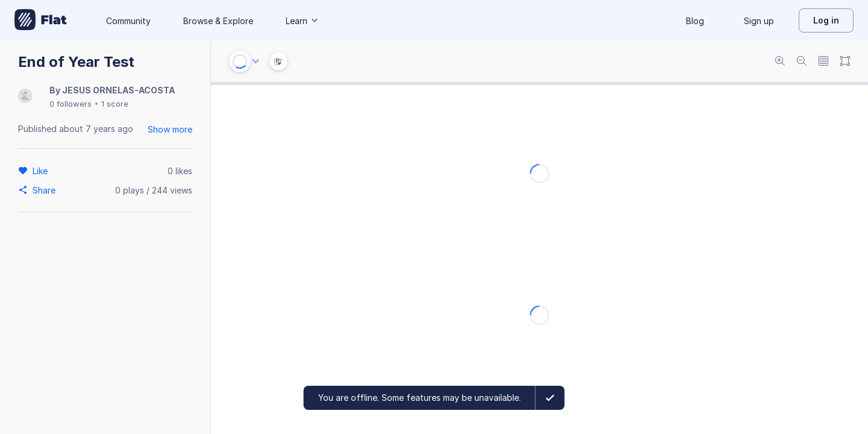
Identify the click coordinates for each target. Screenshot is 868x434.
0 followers (71, 104)
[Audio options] (256, 61)
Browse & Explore (218, 21)
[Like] (42, 171)
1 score (115, 104)
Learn (303, 21)
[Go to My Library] (41, 20)
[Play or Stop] (240, 61)
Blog (695, 21)
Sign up (759, 21)
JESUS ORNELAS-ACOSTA (118, 90)
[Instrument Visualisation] (278, 61)
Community (128, 21)
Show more (170, 129)
